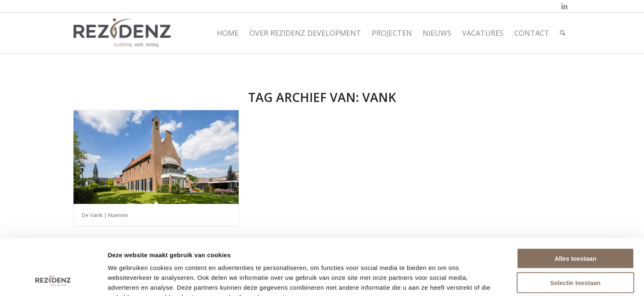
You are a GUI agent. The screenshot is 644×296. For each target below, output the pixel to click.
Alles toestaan (575, 206)
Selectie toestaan (576, 230)
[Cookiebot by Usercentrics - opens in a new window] (53, 280)
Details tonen (445, 280)
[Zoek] (562, 33)
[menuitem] (228, 33)
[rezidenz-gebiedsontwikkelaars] (122, 33)
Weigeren (575, 254)
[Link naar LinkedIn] (564, 6)
